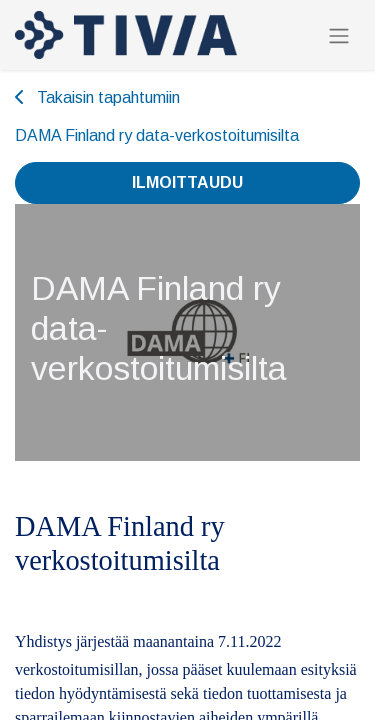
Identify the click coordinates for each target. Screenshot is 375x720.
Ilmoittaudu (187, 182)
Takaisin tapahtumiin (97, 97)
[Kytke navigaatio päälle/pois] (339, 35)
